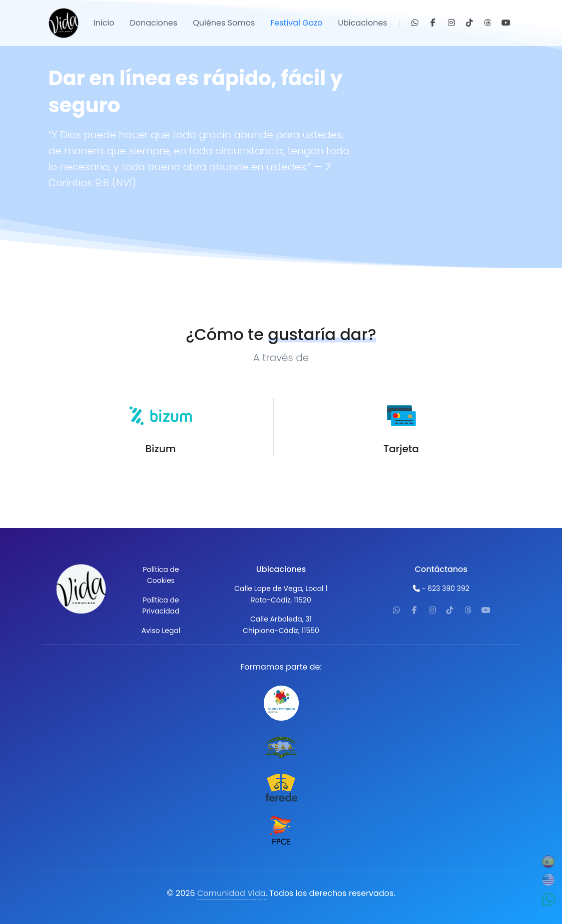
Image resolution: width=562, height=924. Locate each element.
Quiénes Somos (224, 23)
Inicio (104, 23)
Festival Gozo (296, 23)
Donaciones (153, 23)
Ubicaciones (362, 23)
